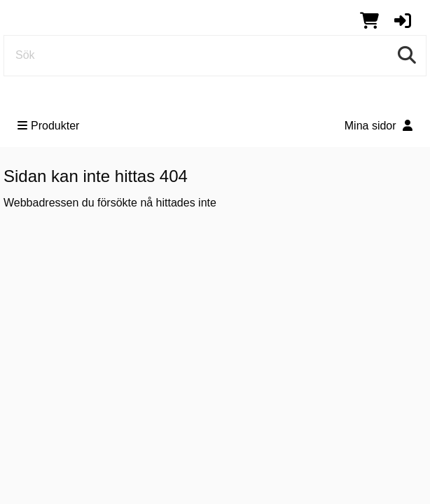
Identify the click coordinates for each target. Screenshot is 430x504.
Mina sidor (379, 126)
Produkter (48, 126)
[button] (403, 20)
